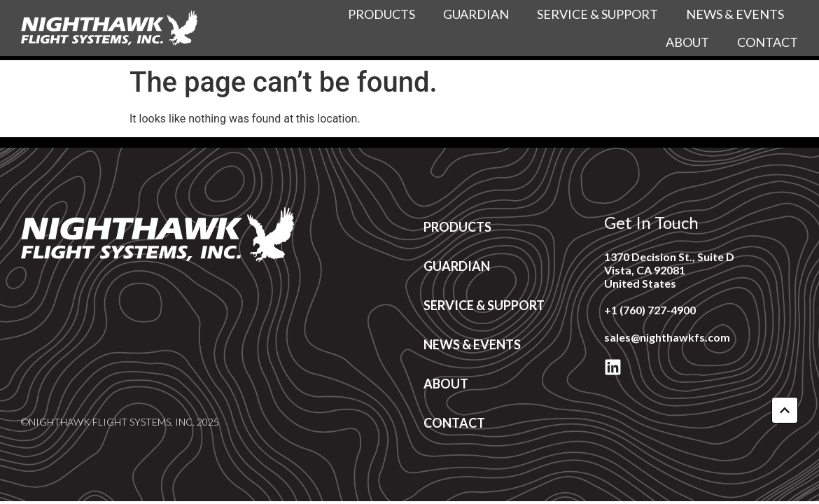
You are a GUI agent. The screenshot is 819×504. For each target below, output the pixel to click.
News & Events (735, 14)
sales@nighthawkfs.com (667, 337)
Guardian (476, 14)
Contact (768, 42)
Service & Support (597, 14)
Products (381, 14)
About (687, 42)
